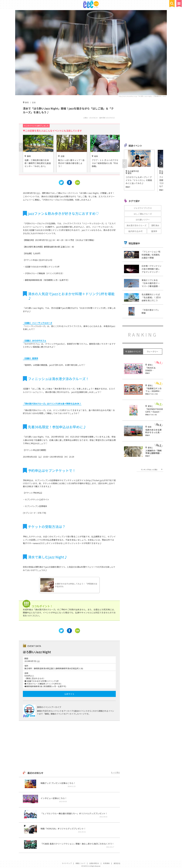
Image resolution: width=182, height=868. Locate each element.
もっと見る (115, 772)
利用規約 (106, 863)
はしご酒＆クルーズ (143, 214)
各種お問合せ (94, 863)
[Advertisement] (69, 746)
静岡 (27, 102)
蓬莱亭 (154, 231)
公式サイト (69, 694)
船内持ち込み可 (135, 231)
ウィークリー (153, 351)
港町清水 (155, 225)
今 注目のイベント (133, 351)
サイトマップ (67, 863)
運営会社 (117, 863)
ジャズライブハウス (143, 208)
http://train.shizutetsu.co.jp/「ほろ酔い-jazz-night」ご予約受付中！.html (142, 96)
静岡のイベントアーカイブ (49, 707)
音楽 (34, 102)
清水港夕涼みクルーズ (136, 225)
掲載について (81, 863)
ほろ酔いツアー (143, 220)
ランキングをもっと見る (149, 469)
